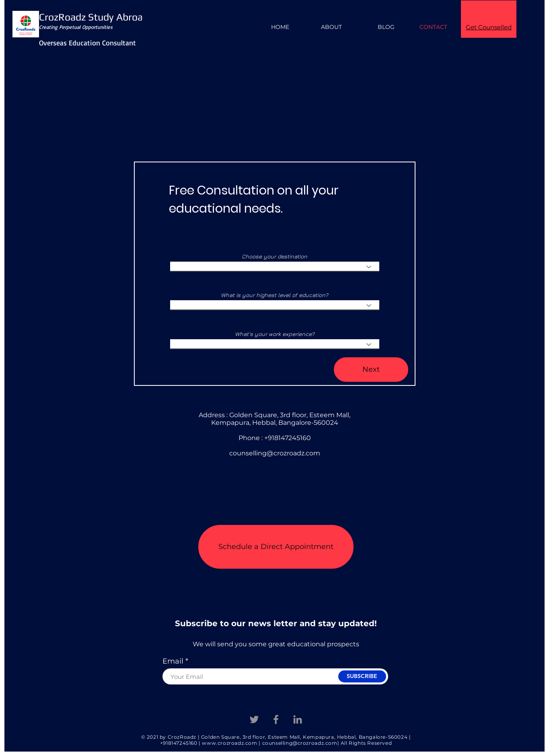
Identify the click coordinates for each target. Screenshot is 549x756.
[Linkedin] (298, 719)
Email (173, 661)
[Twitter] (254, 719)
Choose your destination (274, 256)
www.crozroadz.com (229, 743)
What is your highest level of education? (274, 295)
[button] (276, 547)
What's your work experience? (275, 334)
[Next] (371, 370)
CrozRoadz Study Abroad (94, 17)
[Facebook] (276, 719)
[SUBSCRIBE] (362, 676)
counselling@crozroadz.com (275, 453)
